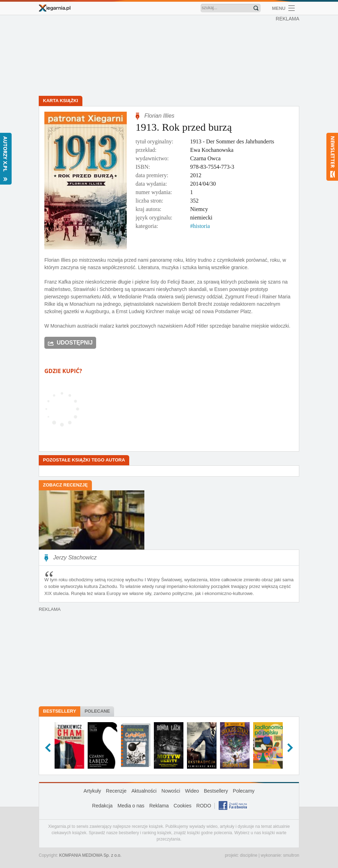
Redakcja (102, 806)
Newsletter (332, 157)
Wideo (192, 791)
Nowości (171, 791)
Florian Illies (159, 116)
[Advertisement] (171, 56)
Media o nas (131, 806)
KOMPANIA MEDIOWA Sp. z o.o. (90, 855)
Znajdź (256, 8)
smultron (291, 855)
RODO (204, 806)
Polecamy (243, 791)
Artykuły (92, 791)
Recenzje (116, 791)
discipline (248, 855)
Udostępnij (75, 343)
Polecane (97, 711)
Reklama (159, 806)
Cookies (183, 806)
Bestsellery (60, 711)
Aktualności (144, 791)
